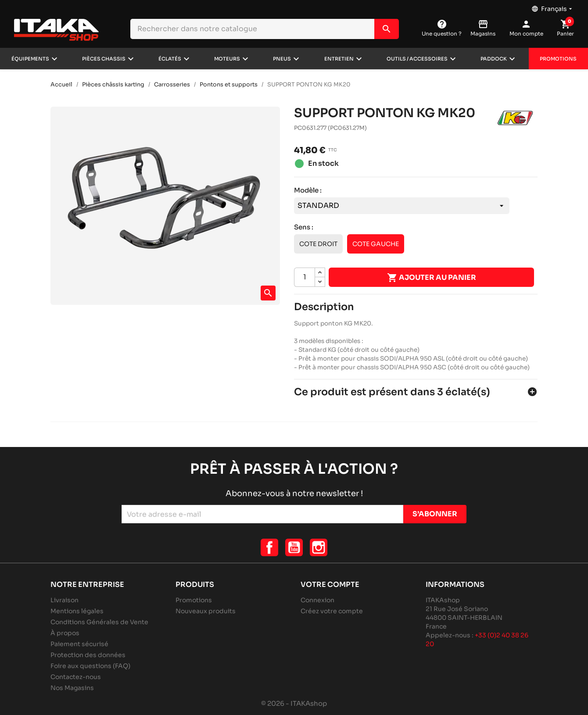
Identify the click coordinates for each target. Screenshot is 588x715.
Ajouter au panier (432, 278)
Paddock (494, 59)
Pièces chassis (104, 59)
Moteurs (227, 59)
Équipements (30, 59)
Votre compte (330, 585)
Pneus (282, 59)
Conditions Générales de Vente (99, 622)
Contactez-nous (76, 677)
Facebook (269, 547)
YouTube (294, 547)
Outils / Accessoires (417, 59)
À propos (65, 633)
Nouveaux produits (206, 611)
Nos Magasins (72, 688)
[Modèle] (402, 206)
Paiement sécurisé (79, 644)
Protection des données (88, 655)
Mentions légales (77, 611)
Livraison (65, 600)
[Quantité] (305, 277)
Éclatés (170, 59)
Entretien (339, 59)
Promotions (558, 59)
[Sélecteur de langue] (553, 7)
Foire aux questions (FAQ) (90, 666)
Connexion (317, 600)
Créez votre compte (332, 611)
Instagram (319, 547)
